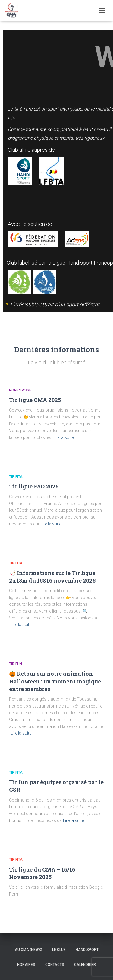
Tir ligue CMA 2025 (35, 400)
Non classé (20, 390)
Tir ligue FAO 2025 (34, 486)
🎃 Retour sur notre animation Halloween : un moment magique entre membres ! (55, 681)
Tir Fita (16, 477)
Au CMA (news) (28, 950)
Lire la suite (63, 437)
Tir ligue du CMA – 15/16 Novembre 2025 (42, 873)
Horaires (26, 965)
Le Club (59, 950)
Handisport (87, 950)
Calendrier (85, 965)
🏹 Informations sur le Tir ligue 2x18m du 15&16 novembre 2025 (52, 577)
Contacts (55, 965)
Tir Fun (16, 664)
